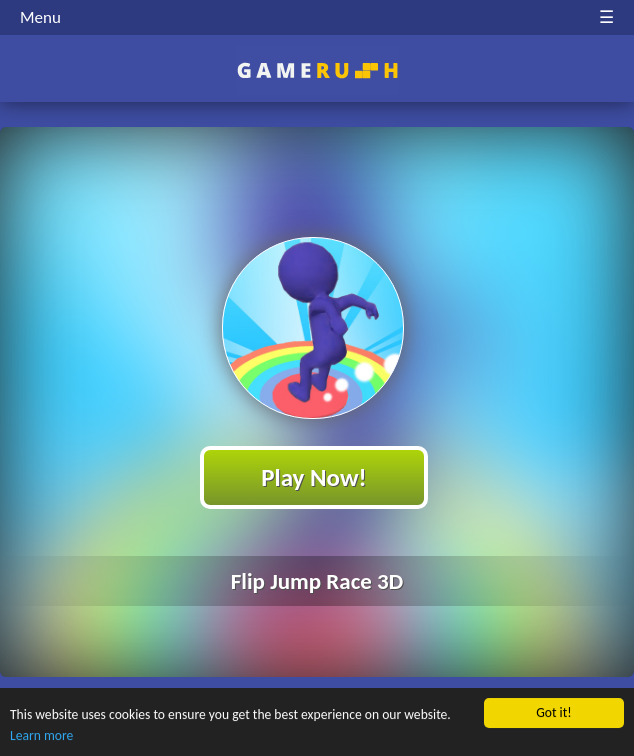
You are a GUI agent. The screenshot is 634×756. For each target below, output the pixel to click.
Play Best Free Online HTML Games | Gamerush (317, 70)
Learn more (41, 736)
